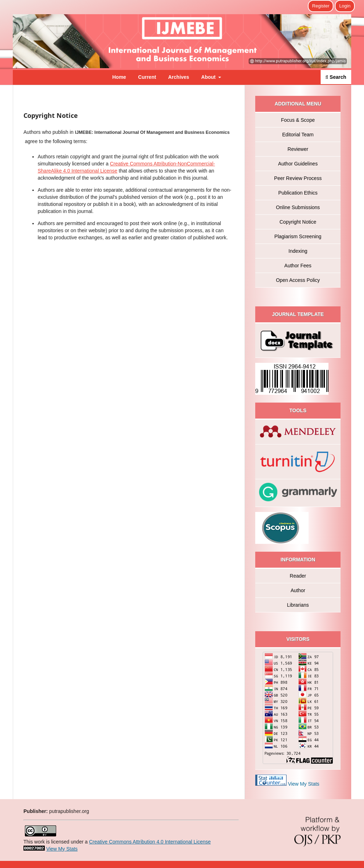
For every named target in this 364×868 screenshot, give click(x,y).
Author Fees (298, 266)
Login (345, 6)
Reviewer (298, 149)
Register (321, 6)
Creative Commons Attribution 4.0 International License (150, 842)
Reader (298, 576)
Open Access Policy (298, 280)
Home (119, 77)
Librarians (298, 605)
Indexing (298, 251)
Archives (179, 77)
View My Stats (304, 784)
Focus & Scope (298, 120)
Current (147, 77)
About (209, 77)
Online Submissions (298, 207)
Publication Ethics (298, 193)
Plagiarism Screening (298, 236)
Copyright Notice (298, 222)
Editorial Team (298, 135)
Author (298, 590)
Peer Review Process (298, 178)
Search (336, 77)
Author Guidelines (298, 164)
